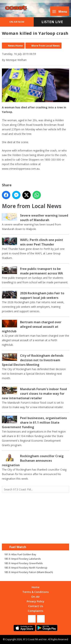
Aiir (45, 639)
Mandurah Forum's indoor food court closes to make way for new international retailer (34, 394)
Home (35, 587)
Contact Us (36, 606)
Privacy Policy (35, 601)
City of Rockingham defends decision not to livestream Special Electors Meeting (33, 360)
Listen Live (52, 22)
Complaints (35, 611)
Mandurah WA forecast (36, 536)
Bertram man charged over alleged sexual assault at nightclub (32, 327)
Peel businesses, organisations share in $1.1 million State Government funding (34, 423)
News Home (15, 46)
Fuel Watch (18, 547)
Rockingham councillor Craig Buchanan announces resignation (33, 461)
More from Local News (46, 46)
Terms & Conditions (35, 592)
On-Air (35, 597)
